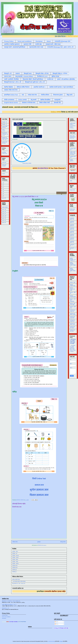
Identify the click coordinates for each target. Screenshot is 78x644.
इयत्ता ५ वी (4, 218)
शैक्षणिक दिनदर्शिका (45, 100)
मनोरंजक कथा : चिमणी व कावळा (73, 314)
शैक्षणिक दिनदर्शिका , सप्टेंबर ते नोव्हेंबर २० (73, 265)
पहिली (71, 181)
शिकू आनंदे (70, 95)
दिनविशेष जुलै (14, 570)
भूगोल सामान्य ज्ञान (39, 490)
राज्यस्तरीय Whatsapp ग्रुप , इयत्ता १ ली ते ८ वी (60, 47)
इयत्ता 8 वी (4, 198)
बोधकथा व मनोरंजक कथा (29, 103)
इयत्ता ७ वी (4, 223)
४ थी (3, 189)
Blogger (61, 641)
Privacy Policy (9, 41)
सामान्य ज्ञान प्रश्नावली (4, 165)
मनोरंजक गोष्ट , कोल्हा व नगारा (73, 324)
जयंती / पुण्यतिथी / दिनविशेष (11, 79)
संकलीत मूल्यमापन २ (72, 160)
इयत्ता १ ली (4, 210)
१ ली (3, 183)
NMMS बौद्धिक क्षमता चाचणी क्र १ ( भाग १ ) (9, 605)
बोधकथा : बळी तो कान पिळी (72, 304)
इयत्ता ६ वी (4, 220)
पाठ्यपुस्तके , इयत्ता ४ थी (72, 229)
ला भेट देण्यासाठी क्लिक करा (26, 622)
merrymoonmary (51, 641)
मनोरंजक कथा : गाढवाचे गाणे (73, 311)
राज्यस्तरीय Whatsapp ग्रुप (62, 41)
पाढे (23, 95)
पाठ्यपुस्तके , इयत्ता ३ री (72, 225)
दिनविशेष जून (14, 572)
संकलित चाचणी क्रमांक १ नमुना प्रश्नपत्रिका (61, 87)
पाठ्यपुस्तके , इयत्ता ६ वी (72, 235)
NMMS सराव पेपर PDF (5, 143)
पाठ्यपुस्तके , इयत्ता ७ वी (72, 239)
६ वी (3, 194)
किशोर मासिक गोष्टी (45, 103)
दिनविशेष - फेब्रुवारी (16, 556)
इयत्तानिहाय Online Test (11, 95)
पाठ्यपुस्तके (57, 100)
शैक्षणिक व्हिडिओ (5, 207)
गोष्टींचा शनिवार (45, 95)
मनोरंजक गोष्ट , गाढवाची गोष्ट (73, 321)
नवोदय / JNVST (4, 130)
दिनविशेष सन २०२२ (42, 76)
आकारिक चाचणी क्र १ (39, 87)
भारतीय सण (50, 79)
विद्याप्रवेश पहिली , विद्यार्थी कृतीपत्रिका (33, 79)
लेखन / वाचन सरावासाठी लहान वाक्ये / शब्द (73, 137)
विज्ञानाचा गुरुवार (58, 95)
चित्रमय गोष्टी (72, 190)
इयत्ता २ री (4, 212)
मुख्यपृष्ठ (39, 542)
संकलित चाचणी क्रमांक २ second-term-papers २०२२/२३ (73, 126)
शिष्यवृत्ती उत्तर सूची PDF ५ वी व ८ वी (35, 82)
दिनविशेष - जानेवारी (15, 558)
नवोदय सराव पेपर (32, 95)
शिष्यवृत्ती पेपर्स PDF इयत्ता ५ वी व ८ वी (5, 134)
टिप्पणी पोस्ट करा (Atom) (42, 545)
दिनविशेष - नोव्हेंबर (15, 562)
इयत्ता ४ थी (4, 216)
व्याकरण (18, 73)
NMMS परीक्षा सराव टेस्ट (11, 90)
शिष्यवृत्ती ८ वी (5, 124)
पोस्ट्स (56, 622)
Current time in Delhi (27, 163)
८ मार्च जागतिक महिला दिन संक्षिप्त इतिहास (19, 581)
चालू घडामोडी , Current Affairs (24, 76)
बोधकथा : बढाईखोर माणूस (73, 285)
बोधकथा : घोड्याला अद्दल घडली (72, 289)
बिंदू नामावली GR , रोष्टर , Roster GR (19, 583)
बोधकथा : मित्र (73, 282)
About (49, 41)
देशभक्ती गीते (57, 103)
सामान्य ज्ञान (8, 76)
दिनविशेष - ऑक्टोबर (15, 564)
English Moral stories (11, 103)
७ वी (3, 196)
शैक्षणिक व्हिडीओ (8, 87)
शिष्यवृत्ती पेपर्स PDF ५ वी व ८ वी (13, 82)
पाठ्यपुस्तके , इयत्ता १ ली (72, 219)
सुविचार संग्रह (55, 76)
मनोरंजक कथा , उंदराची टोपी (73, 317)
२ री (3, 185)
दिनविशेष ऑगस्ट (15, 568)
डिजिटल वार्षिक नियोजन (23, 87)
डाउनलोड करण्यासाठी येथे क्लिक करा (23, 107)
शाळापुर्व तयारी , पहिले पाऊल (53, 44)
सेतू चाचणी (34, 100)
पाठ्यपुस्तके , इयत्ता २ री (72, 222)
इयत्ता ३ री (4, 214)
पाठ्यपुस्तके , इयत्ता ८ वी (72, 242)
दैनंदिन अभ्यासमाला (9, 100)
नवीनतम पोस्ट (15, 542)
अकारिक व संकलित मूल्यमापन (12, 44)
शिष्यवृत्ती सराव (28, 73)
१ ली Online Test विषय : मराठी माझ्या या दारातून (73, 341)
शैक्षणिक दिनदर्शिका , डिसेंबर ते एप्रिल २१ (73, 270)
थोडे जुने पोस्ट (63, 542)
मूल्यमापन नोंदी (27, 44)
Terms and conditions (25, 41)
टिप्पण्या (56, 624)
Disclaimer (39, 41)
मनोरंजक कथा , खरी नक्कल (73, 327)
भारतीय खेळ (38, 44)
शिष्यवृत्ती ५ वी (8, 73)
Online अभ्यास (22, 100)
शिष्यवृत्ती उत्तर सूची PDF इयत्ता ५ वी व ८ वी (5, 139)
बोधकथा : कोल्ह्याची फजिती (73, 296)
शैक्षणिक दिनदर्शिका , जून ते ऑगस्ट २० (73, 260)
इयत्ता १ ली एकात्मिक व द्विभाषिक (66, 79)
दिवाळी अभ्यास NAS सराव (72, 210)
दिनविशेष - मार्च (15, 554)
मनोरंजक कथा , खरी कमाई (73, 331)
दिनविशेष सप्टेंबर (15, 566)
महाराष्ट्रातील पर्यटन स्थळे (36, 47)
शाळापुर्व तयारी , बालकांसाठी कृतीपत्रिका (15, 47)
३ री (3, 187)
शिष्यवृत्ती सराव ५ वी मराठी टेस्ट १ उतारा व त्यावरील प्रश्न (11, 601)
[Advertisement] (23, 60)
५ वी (3, 192)
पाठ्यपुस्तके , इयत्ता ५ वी (72, 232)
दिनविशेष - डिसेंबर (15, 560)
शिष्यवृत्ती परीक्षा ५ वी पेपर (42, 73)
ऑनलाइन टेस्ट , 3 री (5, 608)
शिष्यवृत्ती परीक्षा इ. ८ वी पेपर (60, 73)
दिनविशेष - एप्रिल (15, 552)
